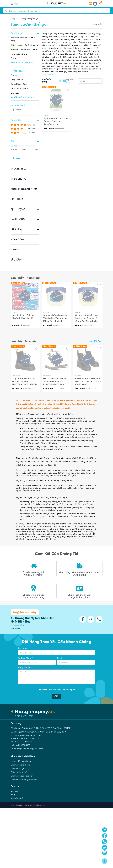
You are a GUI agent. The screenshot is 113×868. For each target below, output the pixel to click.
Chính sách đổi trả (19, 772)
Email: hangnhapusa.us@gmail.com (27, 749)
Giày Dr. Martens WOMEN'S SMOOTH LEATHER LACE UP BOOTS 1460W (88, 381)
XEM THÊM (16, 629)
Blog (13, 794)
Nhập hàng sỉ (17, 798)
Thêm (13, 58)
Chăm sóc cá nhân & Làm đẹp (24, 45)
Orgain (18, 110)
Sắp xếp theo (70, 81)
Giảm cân (15, 93)
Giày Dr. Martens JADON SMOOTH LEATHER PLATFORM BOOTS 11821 (55, 381)
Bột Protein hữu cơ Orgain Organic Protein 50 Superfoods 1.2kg (56, 121)
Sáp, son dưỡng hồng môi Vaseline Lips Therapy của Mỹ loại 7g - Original (55, 318)
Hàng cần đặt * (25, 668)
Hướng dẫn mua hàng (21, 761)
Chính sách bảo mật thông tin (24, 779)
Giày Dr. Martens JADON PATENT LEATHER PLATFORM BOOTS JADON (24, 381)
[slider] (12, 146)
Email (60, 658)
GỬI (56, 696)
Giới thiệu (15, 791)
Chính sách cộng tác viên (22, 776)
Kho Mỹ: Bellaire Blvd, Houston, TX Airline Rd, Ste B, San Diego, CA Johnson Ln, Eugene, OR (26, 738)
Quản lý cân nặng (19, 84)
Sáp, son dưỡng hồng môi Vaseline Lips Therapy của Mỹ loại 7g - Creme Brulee (86, 318)
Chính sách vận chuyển (21, 768)
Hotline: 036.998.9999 (20, 745)
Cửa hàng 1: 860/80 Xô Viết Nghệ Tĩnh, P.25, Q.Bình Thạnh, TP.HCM (41, 728)
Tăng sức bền (17, 80)
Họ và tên (23, 648)
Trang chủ (15, 19)
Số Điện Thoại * (26, 658)
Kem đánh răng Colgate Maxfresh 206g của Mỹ (23, 317)
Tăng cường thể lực (19, 54)
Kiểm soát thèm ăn (19, 88)
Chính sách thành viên (21, 765)
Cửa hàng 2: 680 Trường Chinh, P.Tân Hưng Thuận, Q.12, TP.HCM (40, 732)
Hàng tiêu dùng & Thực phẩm (24, 49)
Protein (14, 75)
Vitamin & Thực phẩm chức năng (23, 39)
